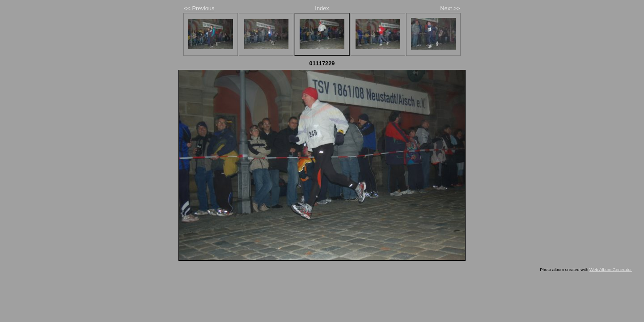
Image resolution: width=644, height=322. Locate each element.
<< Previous (199, 8)
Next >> (450, 8)
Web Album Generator (611, 269)
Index (322, 8)
